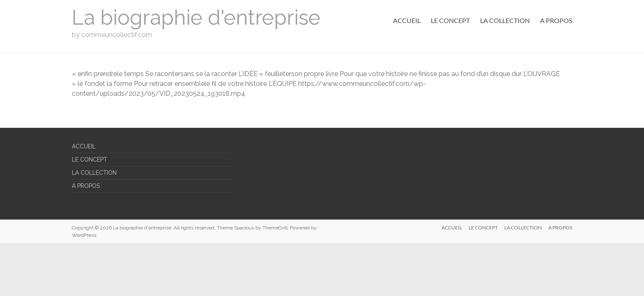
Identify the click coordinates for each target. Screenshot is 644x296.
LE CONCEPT (450, 20)
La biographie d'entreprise (196, 17)
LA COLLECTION (505, 20)
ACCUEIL (407, 20)
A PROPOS (556, 20)
